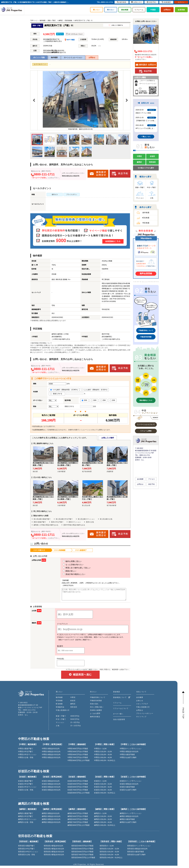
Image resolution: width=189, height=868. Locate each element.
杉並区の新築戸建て (26, 783)
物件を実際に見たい (68, 561)
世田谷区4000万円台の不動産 (82, 848)
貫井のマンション (75, 522)
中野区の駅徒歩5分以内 (51, 751)
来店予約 (152, 484)
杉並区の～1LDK (100, 783)
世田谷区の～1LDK (107, 848)
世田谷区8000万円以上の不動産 (83, 860)
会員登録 (181, 10)
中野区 (139, 156)
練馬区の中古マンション (27, 822)
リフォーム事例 (146, 431)
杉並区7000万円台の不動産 (78, 792)
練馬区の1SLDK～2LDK (103, 819)
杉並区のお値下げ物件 (128, 792)
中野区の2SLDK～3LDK (103, 757)
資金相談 (125, 10)
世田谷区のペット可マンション (139, 848)
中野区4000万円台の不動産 (78, 751)
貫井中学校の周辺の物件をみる (74, 525)
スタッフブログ (142, 706)
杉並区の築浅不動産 (127, 789)
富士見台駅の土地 (106, 519)
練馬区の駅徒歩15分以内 (51, 822)
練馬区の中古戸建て (26, 819)
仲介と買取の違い (97, 709)
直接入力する (57, 394)
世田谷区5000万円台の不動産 (82, 851)
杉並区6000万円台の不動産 (78, 789)
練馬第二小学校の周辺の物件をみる (46, 525)
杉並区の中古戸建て (26, 786)
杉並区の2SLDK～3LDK (103, 789)
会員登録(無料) (38, 430)
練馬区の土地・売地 (26, 825)
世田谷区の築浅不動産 (136, 854)
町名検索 (146, 218)
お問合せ (167, 10)
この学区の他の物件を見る (61, 339)
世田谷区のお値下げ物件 (136, 857)
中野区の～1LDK (100, 751)
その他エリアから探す (146, 168)
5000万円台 (75, 722)
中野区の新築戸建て (26, 751)
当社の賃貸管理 (119, 722)
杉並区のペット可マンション (131, 783)
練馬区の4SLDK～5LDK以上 (105, 827)
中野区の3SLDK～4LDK (103, 760)
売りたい (111, 10)
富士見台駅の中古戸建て (64, 519)
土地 (152, 198)
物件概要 (54, 57)
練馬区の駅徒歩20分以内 (51, 825)
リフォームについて (121, 711)
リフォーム (139, 10)
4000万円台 (75, 718)
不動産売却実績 (146, 337)
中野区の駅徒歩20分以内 (51, 760)
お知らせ (140, 703)
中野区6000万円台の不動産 (78, 757)
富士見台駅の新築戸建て (42, 519)
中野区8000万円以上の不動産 (79, 763)
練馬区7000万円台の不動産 (78, 825)
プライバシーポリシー (75, 672)
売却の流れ (94, 706)
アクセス (152, 479)
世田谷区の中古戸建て (26, 851)
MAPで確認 (70, 40)
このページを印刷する (147, 81)
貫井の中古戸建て (57, 522)
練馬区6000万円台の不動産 (78, 822)
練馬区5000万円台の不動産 (78, 819)
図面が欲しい (65, 571)
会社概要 (140, 479)
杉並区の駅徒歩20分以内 (51, 792)
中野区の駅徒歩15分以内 (51, 757)
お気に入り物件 (108, 438)
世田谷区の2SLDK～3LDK (109, 854)
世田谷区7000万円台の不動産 (82, 857)
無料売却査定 (95, 719)
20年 (112, 400)
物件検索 (59, 700)
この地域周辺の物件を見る (53, 41)
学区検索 (146, 223)
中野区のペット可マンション (131, 751)
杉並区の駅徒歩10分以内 (51, 786)
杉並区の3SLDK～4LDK (103, 792)
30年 (94, 400)
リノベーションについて (146, 424)
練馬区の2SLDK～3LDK (103, 822)
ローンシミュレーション (73, 57)
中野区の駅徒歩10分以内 (51, 754)
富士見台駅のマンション (86, 519)
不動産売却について (146, 330)
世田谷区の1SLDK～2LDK (109, 851)
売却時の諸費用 (96, 713)
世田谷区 (152, 162)
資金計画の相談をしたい (69, 574)
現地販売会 (60, 709)
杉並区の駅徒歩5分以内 (51, 783)
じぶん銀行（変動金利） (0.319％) (94, 390)
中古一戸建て (152, 187)
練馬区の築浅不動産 (127, 822)
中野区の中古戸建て (26, 754)
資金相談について (122, 700)
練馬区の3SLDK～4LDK (103, 825)
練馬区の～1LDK (100, 816)
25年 (103, 400)
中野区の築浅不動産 (127, 757)
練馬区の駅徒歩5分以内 (51, 816)
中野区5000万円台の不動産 (78, 754)
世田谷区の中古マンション (28, 854)
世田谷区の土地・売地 (26, 857)
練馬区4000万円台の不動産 (78, 816)
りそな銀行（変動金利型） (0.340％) (64, 390)
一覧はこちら (146, 137)
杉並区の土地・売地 (26, 792)
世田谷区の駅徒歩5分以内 (53, 848)
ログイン (181, 2)
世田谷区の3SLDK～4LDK (109, 857)
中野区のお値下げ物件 (128, 760)
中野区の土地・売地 (26, 760)
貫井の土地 (90, 522)
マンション (140, 198)
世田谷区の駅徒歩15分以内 (54, 854)
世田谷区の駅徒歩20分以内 (54, 857)
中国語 (153, 10)
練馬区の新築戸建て (26, 816)
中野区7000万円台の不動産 (78, 760)
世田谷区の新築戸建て (26, 848)
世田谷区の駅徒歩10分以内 (54, 851)
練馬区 (139, 162)
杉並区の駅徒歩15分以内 (51, 789)
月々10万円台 (76, 728)
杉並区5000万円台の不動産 (78, 786)
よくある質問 (95, 716)
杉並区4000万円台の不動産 (78, 783)
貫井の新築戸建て (40, 522)
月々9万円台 (75, 725)
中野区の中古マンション (27, 757)
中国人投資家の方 (63, 713)
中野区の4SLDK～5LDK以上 (105, 763)
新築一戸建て (140, 187)
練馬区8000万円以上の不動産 (79, 827)
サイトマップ (141, 719)
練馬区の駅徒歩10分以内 (51, 819)
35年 (84, 400)
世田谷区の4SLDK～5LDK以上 (111, 860)
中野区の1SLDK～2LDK (103, 754)
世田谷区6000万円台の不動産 (82, 854)
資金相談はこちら (146, 400)
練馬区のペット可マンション (131, 816)
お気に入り (137, 2)
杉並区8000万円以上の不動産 (79, 795)
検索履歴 (166, 2)
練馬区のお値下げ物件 (128, 825)
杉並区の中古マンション (27, 789)
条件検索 (146, 213)
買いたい (97, 10)
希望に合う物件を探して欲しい (72, 568)
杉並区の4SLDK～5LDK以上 (105, 795)
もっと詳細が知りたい (68, 565)
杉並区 (152, 156)
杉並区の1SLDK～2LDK (103, 786)
